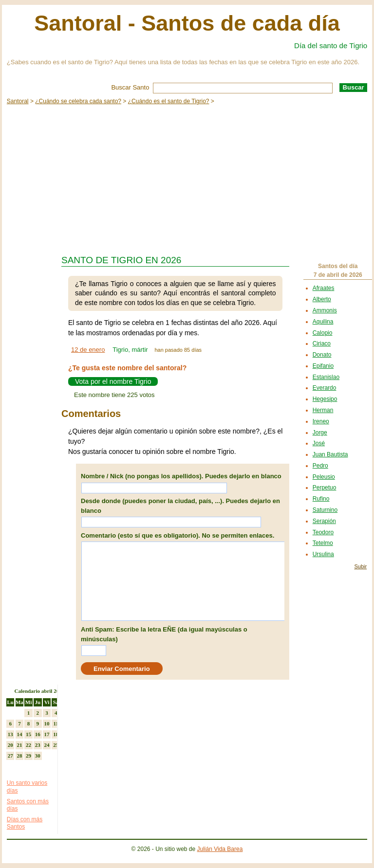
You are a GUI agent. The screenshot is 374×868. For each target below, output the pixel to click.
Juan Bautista (330, 454)
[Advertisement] (187, 177)
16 (38, 734)
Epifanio (323, 366)
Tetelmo (323, 543)
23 (38, 745)
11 (56, 723)
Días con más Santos (25, 823)
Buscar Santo (130, 87)
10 (47, 723)
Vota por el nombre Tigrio (113, 381)
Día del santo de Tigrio (331, 45)
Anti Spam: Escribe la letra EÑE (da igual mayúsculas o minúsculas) (164, 634)
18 (56, 734)
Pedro (320, 466)
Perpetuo (325, 488)
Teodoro (323, 532)
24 (47, 745)
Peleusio (324, 477)
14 (19, 734)
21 (19, 745)
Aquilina (323, 322)
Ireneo (321, 421)
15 (28, 734)
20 (10, 745)
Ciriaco (322, 344)
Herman (323, 410)
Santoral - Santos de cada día (187, 23)
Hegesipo (325, 399)
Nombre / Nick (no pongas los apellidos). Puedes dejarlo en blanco (181, 476)
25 (56, 745)
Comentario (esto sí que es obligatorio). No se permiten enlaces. (178, 535)
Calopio (323, 333)
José (319, 443)
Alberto (322, 299)
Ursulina (323, 554)
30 (38, 756)
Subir (360, 566)
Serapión (324, 521)
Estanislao (326, 377)
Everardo (325, 388)
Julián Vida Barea (220, 849)
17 (47, 734)
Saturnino (325, 510)
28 (19, 756)
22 (28, 745)
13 (10, 734)
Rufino (321, 499)
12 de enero (88, 350)
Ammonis (325, 310)
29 (28, 756)
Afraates (324, 288)
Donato (322, 355)
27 (10, 756)
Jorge (320, 433)
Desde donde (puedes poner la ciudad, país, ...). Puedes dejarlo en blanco (180, 506)
